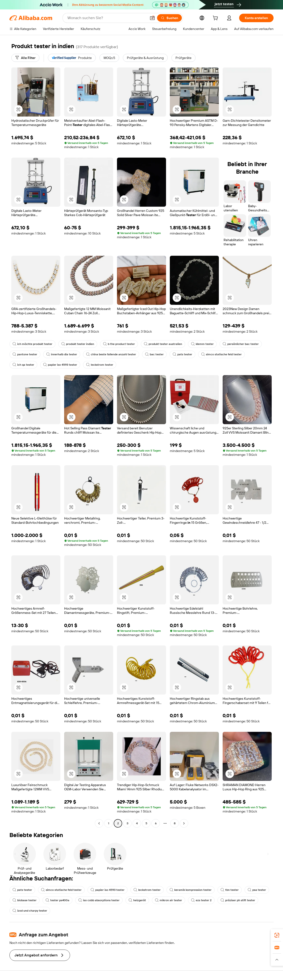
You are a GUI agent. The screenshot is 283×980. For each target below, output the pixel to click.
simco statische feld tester (221, 354)
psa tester (257, 890)
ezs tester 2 (201, 900)
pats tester (182, 354)
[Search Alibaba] (107, 18)
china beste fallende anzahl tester (111, 354)
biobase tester (25, 900)
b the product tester (119, 344)
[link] (277, 935)
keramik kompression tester (191, 890)
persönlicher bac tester (241, 344)
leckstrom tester (100, 365)
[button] (152, 18)
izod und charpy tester (30, 911)
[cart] (216, 19)
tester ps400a (57, 900)
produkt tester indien (78, 344)
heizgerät (137, 900)
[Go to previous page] (99, 823)
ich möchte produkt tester (32, 344)
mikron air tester (169, 900)
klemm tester (202, 344)
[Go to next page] (184, 823)
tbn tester (230, 890)
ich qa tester (23, 365)
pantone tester (25, 354)
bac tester (154, 354)
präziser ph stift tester (238, 900)
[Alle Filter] (25, 58)
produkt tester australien (163, 344)
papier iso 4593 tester (60, 365)
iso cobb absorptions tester (99, 900)
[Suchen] (169, 18)
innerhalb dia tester (62, 354)
